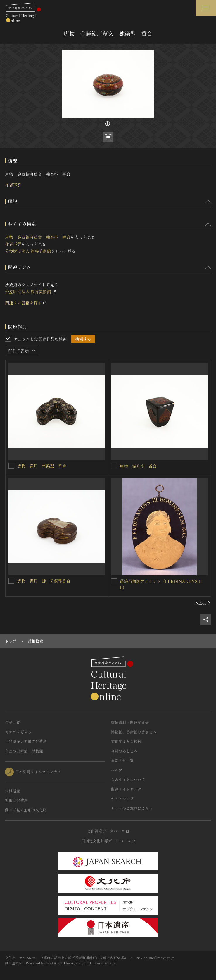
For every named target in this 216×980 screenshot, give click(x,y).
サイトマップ (122, 798)
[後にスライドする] (203, 603)
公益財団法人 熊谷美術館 (28, 251)
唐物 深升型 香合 (138, 466)
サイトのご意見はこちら (132, 808)
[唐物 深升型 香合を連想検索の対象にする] (114, 466)
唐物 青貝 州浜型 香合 (42, 466)
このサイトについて (128, 779)
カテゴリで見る (18, 732)
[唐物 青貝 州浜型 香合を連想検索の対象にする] (11, 466)
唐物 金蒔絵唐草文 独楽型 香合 (38, 237)
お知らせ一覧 (122, 760)
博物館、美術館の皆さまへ (134, 732)
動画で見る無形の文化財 (26, 810)
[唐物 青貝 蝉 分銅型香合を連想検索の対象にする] (11, 581)
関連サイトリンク (126, 789)
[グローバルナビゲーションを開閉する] (206, 8)
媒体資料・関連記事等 (130, 722)
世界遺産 (13, 791)
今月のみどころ (124, 751)
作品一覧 (13, 722)
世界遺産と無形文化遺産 (26, 741)
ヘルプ (117, 770)
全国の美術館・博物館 (24, 751)
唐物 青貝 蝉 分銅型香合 (44, 581)
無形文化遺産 (16, 800)
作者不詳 (13, 185)
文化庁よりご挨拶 (126, 741)
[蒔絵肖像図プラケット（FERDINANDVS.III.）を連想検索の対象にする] (114, 581)
